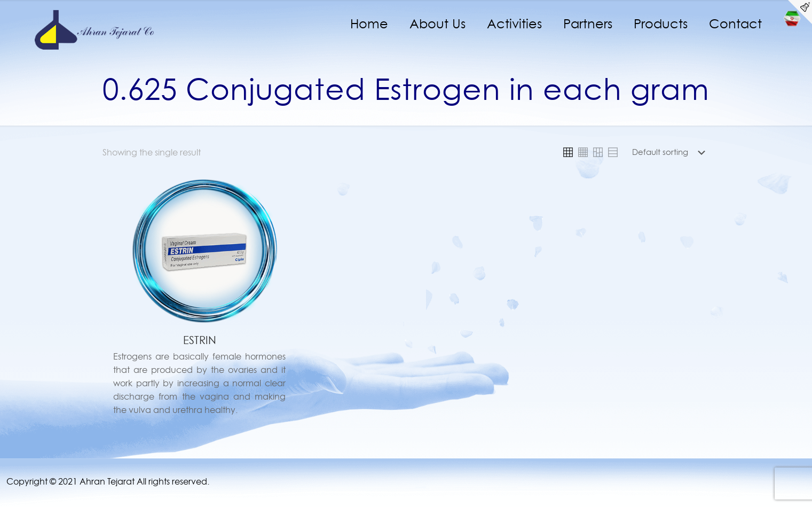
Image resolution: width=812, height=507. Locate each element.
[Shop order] (671, 152)
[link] (568, 152)
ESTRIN (200, 340)
